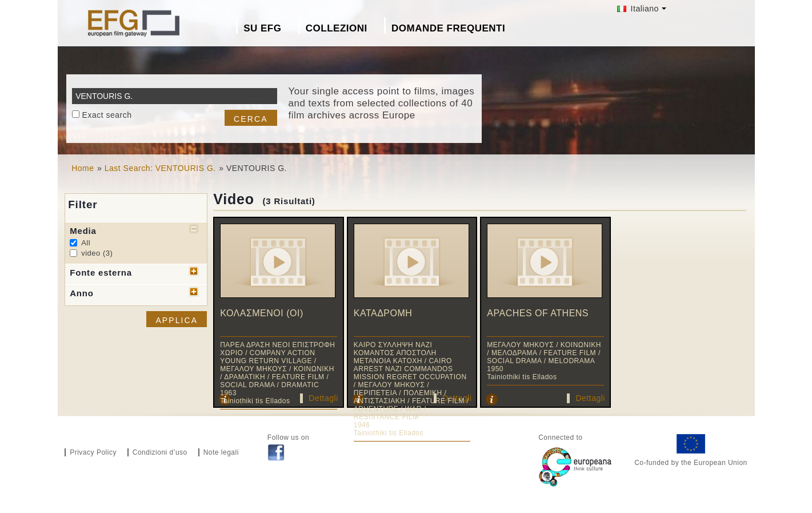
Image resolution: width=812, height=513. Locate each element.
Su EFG (262, 28)
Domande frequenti (448, 28)
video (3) (97, 253)
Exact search (107, 115)
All (86, 243)
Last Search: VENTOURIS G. (160, 168)
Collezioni (337, 28)
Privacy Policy (93, 452)
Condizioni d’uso (160, 452)
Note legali (221, 452)
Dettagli (323, 398)
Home (83, 168)
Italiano (638, 9)
